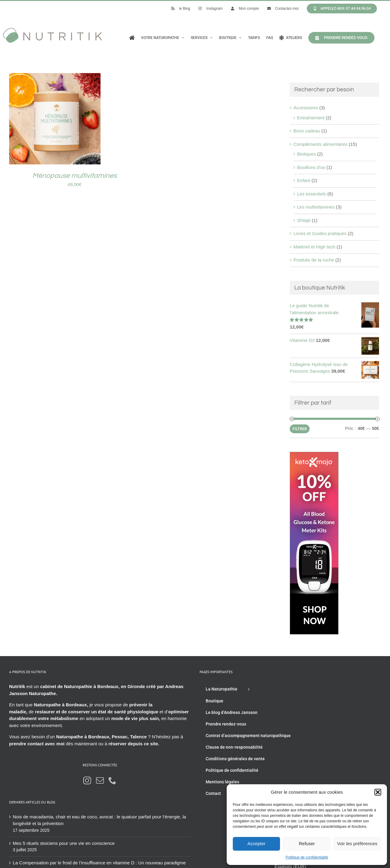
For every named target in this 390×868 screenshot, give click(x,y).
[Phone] (112, 780)
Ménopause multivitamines (74, 176)
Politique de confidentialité (307, 857)
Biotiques (307, 154)
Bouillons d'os (311, 167)
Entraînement (311, 118)
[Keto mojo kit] (314, 455)
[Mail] (100, 780)
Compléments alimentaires (321, 144)
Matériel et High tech (314, 247)
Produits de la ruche (314, 260)
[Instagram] (87, 780)
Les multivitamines (316, 207)
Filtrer (300, 429)
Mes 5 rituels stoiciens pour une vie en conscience (64, 843)
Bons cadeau (307, 131)
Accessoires (306, 108)
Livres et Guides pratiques (320, 233)
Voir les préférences (357, 843)
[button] (378, 792)
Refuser (307, 843)
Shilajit (304, 220)
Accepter (256, 843)
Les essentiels (312, 194)
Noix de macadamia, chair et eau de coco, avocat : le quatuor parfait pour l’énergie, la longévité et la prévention (99, 820)
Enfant (304, 180)
